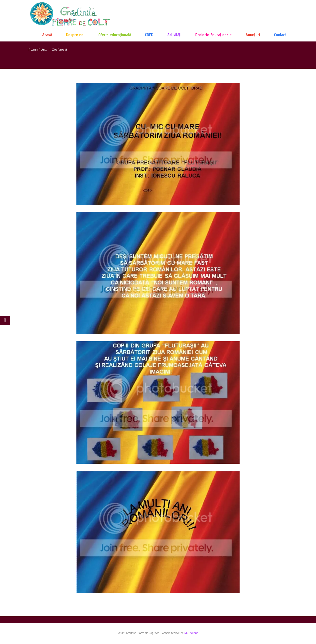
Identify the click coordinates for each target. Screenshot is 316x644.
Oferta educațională (115, 35)
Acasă (47, 35)
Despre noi (75, 35)
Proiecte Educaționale (213, 35)
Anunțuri (253, 35)
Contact (280, 35)
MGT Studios (191, 633)
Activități (174, 35)
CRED (149, 35)
